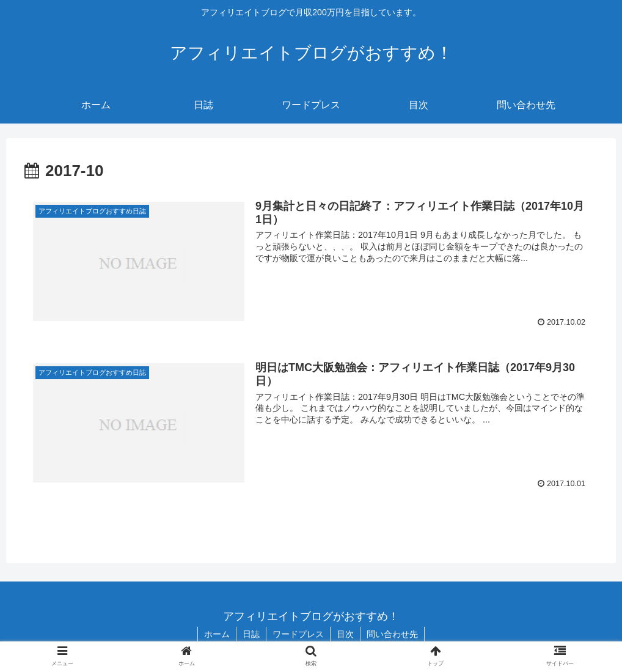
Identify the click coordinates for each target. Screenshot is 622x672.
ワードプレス (298, 634)
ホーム (217, 634)
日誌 (251, 634)
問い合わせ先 (392, 634)
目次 (345, 634)
